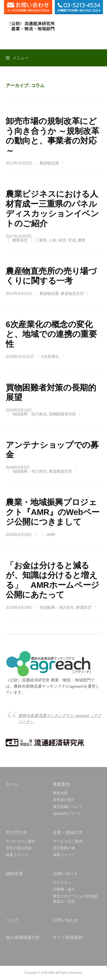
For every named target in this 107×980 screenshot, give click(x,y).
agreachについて (67, 813)
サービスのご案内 (21, 841)
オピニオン (62, 882)
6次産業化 (50, 356)
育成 (72, 240)
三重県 (41, 240)
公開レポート (66, 874)
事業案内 (61, 784)
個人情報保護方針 (23, 937)
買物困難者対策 (62, 414)
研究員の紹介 (64, 800)
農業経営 (20, 240)
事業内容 (60, 793)
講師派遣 (14, 874)
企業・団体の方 (68, 832)
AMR (51, 535)
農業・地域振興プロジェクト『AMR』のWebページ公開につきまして (53, 512)
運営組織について (68, 807)
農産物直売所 (72, 293)
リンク (12, 920)
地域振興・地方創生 (30, 414)
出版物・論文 (64, 889)
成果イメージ (17, 855)
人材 (52, 240)
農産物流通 (49, 163)
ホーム (12, 784)
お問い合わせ (66, 920)
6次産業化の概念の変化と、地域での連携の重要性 (51, 334)
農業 (81, 240)
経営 (62, 240)
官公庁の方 (16, 832)
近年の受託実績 (19, 848)
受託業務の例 (64, 848)
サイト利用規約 (68, 937)
